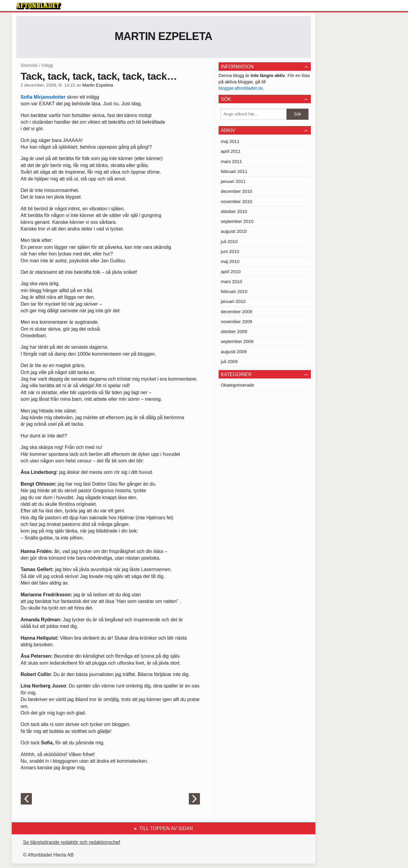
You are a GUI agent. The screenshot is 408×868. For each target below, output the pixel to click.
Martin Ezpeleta (163, 36)
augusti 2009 (234, 352)
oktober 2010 (234, 211)
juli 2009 (229, 361)
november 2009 (236, 321)
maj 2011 (230, 141)
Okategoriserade (237, 385)
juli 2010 (229, 241)
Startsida (29, 65)
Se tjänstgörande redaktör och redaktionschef (72, 842)
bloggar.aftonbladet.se (241, 88)
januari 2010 (233, 301)
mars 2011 (231, 161)
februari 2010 (234, 291)
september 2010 (237, 221)
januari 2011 (233, 181)
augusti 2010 (234, 231)
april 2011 (231, 151)
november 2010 (236, 201)
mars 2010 (231, 281)
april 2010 (231, 272)
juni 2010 (230, 251)
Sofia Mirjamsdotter (43, 97)
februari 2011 (234, 171)
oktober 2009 (234, 331)
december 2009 (236, 312)
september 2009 (237, 341)
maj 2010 (230, 261)
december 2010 (236, 191)
